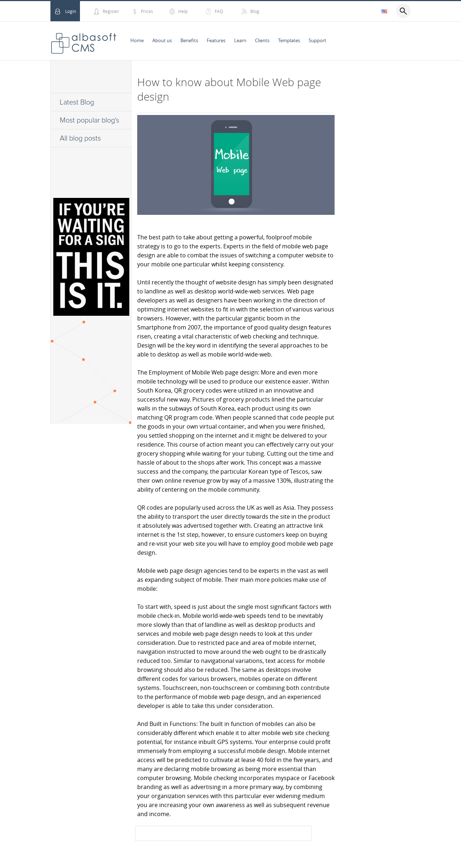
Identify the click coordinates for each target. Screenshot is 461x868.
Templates (289, 40)
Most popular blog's (89, 120)
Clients (262, 40)
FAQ (219, 11)
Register (111, 11)
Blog (255, 11)
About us (162, 40)
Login (71, 11)
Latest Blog (77, 102)
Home (137, 40)
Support (317, 40)
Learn (240, 40)
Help (183, 11)
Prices (147, 11)
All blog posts (80, 138)
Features (216, 40)
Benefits (189, 40)
